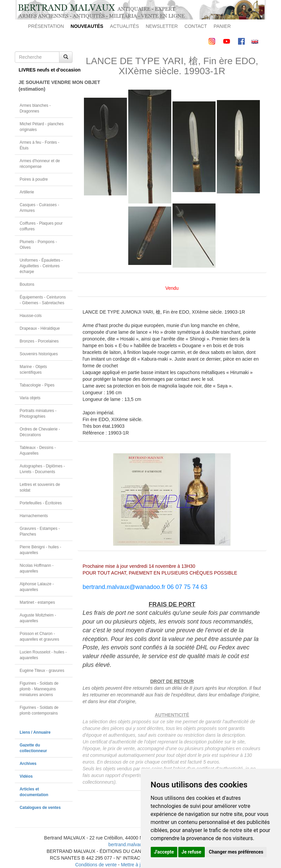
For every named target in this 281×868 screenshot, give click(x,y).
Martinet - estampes (37, 602)
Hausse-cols (31, 316)
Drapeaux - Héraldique (40, 328)
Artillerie (27, 192)
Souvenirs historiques (39, 354)
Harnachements (34, 516)
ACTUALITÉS (125, 26)
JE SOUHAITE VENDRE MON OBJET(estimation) (46, 86)
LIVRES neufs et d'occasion (46, 70)
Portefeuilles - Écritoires (41, 503)
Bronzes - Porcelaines (39, 341)
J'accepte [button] (164, 852)
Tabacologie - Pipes (37, 385)
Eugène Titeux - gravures (42, 671)
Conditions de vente (96, 865)
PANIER (222, 26)
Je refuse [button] (192, 852)
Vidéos (26, 776)
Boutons (27, 284)
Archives (28, 764)
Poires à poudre (34, 179)
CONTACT (196, 26)
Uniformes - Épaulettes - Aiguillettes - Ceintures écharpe (41, 266)
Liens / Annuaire (35, 732)
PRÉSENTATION (46, 26)
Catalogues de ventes (40, 808)
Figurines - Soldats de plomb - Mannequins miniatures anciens (39, 689)
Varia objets (30, 398)
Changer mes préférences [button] (236, 852)
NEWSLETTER (162, 26)
